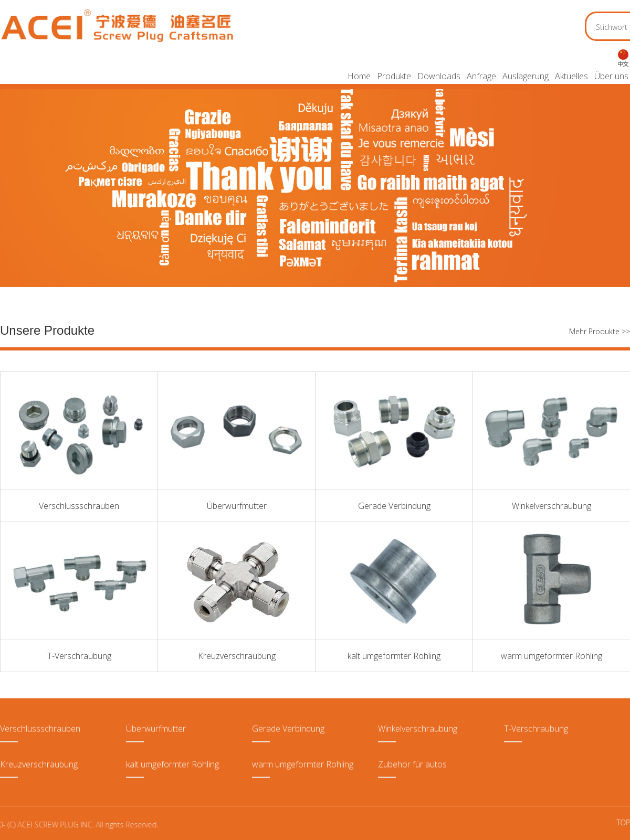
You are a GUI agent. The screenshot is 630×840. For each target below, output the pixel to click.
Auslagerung (526, 76)
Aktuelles (571, 76)
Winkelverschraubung (552, 506)
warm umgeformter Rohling (552, 656)
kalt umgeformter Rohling (394, 656)
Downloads (439, 76)
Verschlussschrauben (79, 506)
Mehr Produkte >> (600, 331)
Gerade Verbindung (394, 506)
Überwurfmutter (237, 506)
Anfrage (481, 76)
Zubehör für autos (412, 749)
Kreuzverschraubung (237, 656)
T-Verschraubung (79, 656)
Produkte (394, 76)
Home (359, 76)
